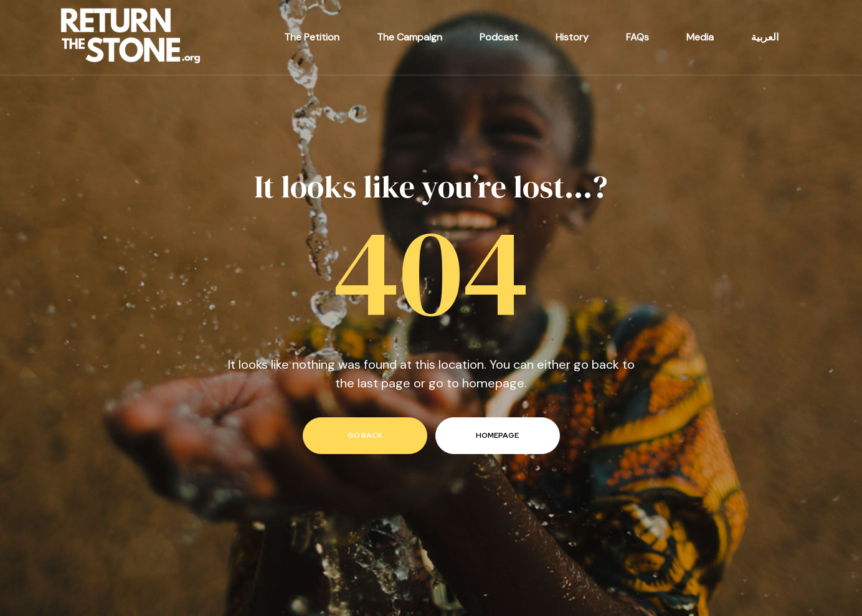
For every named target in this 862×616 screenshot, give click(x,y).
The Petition (312, 37)
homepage (497, 435)
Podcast (499, 37)
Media (700, 37)
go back (365, 435)
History (572, 37)
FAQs (637, 37)
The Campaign (410, 37)
